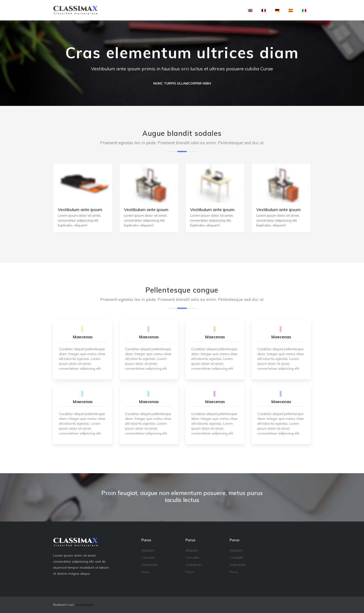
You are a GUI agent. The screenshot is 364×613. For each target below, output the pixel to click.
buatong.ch (85, 605)
